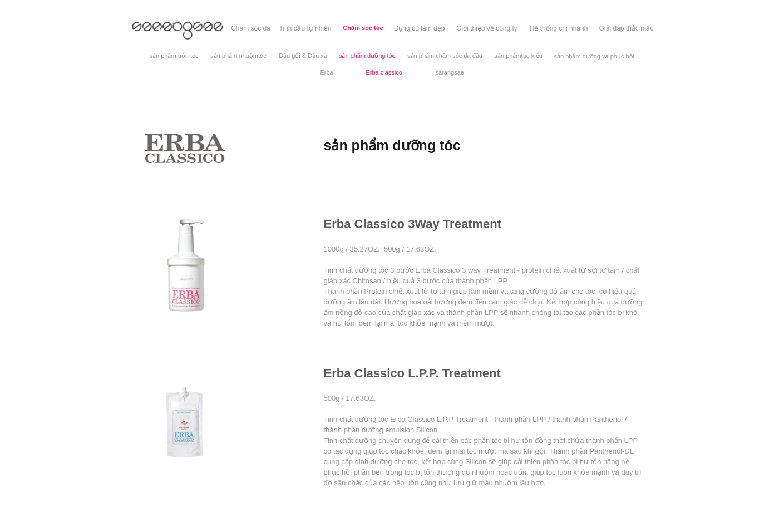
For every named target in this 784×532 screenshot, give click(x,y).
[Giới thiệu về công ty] (487, 28)
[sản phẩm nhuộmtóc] (239, 56)
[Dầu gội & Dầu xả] (303, 56)
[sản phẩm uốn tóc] (174, 56)
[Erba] (327, 73)
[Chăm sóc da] (251, 28)
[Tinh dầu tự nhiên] (305, 28)
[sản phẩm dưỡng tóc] (367, 56)
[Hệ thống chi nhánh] (559, 28)
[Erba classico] (384, 73)
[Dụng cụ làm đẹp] (420, 28)
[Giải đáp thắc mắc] (627, 28)
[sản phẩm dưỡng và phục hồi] (595, 56)
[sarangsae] (450, 73)
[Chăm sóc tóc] (363, 28)
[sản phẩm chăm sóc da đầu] (445, 56)
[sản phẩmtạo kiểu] (519, 56)
